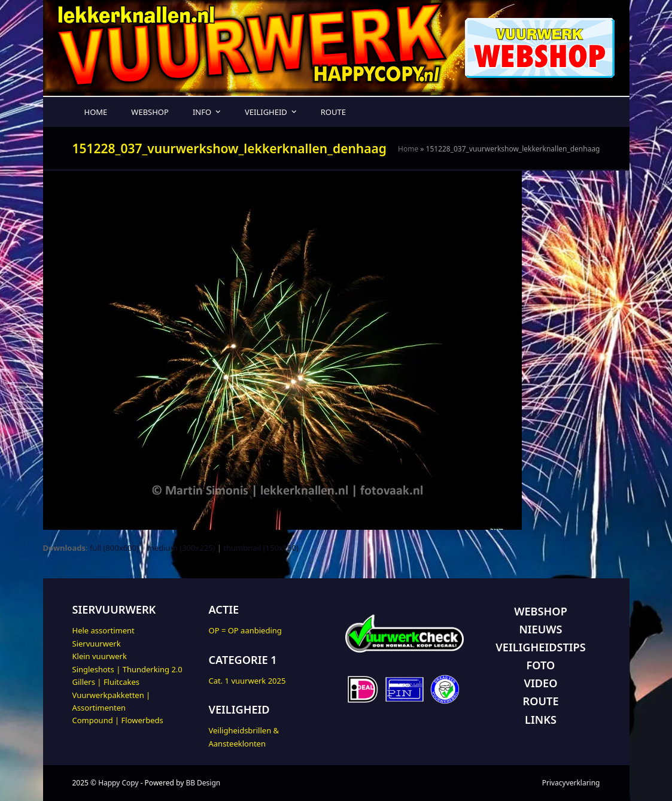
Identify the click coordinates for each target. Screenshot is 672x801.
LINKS (541, 720)
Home (408, 149)
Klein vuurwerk (100, 656)
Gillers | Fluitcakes (106, 682)
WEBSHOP (541, 611)
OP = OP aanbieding (245, 630)
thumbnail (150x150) (261, 548)
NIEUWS (540, 629)
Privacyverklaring (571, 783)
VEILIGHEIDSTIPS (540, 647)
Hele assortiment (104, 630)
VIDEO (541, 683)
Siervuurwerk (97, 644)
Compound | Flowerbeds (118, 720)
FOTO (541, 665)
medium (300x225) (181, 548)
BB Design (203, 783)
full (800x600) (114, 548)
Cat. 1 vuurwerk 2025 (247, 681)
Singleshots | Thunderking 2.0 (127, 669)
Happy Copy (118, 783)
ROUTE (540, 701)
